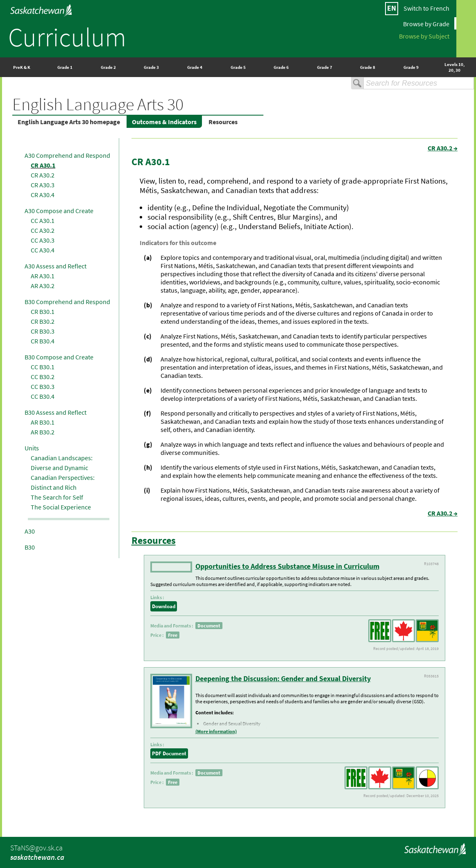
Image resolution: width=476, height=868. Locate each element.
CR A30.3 (43, 185)
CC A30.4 (43, 250)
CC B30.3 (43, 386)
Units (32, 448)
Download (164, 606)
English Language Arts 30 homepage (69, 122)
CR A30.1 (43, 165)
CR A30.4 (43, 195)
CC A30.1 (43, 220)
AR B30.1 (43, 422)
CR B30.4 (43, 341)
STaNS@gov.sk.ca (36, 848)
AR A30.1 (43, 276)
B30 (30, 547)
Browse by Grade (426, 23)
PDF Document (169, 753)
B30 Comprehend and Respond (67, 302)
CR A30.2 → (443, 148)
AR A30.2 (43, 286)
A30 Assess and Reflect (56, 266)
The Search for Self (57, 497)
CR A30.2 (43, 175)
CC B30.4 (43, 396)
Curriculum (67, 37)
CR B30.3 (43, 331)
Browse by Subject (424, 36)
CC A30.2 (43, 230)
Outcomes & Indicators (164, 122)
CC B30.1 (43, 367)
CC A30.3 (43, 240)
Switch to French (426, 8)
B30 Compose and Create (59, 357)
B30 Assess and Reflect (56, 412)
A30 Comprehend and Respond (67, 155)
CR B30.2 (43, 321)
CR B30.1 (43, 311)
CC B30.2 (43, 377)
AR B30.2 (43, 432)
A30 (30, 531)
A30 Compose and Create (59, 211)
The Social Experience (61, 507)
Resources (223, 122)
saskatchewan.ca (37, 857)
